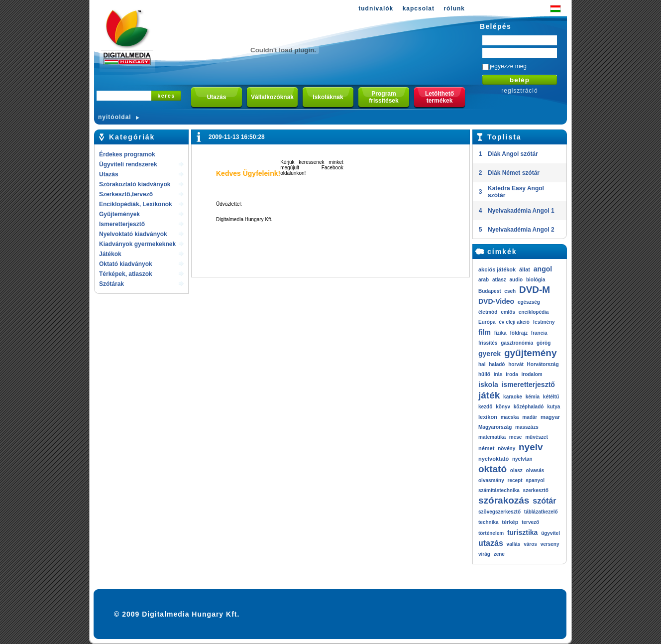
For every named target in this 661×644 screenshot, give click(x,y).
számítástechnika (499, 490)
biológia (536, 280)
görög (544, 343)
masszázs (527, 427)
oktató (493, 469)
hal (482, 364)
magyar (550, 417)
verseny (550, 544)
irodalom (532, 374)
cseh (510, 291)
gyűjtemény (531, 353)
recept (515, 480)
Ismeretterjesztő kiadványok (122, 225)
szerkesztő (536, 490)
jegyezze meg (508, 66)
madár (530, 417)
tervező (530, 522)
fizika (500, 333)
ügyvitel (551, 533)
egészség (529, 302)
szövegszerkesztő (499, 512)
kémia (533, 397)
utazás (491, 543)
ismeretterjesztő (528, 385)
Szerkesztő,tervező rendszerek (126, 195)
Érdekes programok (127, 154)
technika (489, 522)
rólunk (454, 8)
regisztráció (519, 91)
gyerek (490, 354)
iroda (512, 374)
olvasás (535, 470)
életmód (488, 312)
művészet (537, 437)
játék (489, 395)
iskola (488, 385)
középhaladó (529, 407)
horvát (516, 364)
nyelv (531, 447)
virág (484, 554)
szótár (544, 501)
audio (516, 280)
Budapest (490, 291)
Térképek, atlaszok (126, 274)
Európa (487, 322)
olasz (516, 470)
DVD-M (535, 290)
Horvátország (543, 364)
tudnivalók (376, 8)
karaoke (513, 397)
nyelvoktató (494, 459)
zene (499, 554)
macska (510, 417)
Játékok (110, 254)
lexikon (488, 417)
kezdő (485, 407)
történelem (491, 533)
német (486, 448)
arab (484, 280)
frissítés (488, 343)
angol (543, 269)
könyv (503, 407)
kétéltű (551, 397)
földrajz (519, 333)
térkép (510, 522)
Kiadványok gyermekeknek (137, 244)
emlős (508, 312)
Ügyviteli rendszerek (128, 164)
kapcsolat (419, 8)
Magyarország (495, 427)
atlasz (499, 280)
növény (506, 449)
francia (539, 333)
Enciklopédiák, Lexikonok (136, 204)
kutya (553, 407)
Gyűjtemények (119, 214)
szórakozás (504, 500)
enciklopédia (534, 312)
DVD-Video (496, 301)
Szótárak (111, 284)
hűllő (484, 374)
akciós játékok (497, 269)
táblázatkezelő (541, 512)
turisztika (522, 532)
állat (525, 269)
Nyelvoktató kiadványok (133, 234)
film (485, 332)
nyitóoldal (115, 117)
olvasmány (491, 480)
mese (516, 437)
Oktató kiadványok (126, 264)
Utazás (109, 174)
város (530, 544)
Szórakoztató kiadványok (135, 184)
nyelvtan (522, 459)
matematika (492, 437)
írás (498, 374)
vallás (514, 544)
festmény (544, 322)
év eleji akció (514, 322)
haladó (497, 364)
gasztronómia (517, 343)
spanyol (535, 480)
